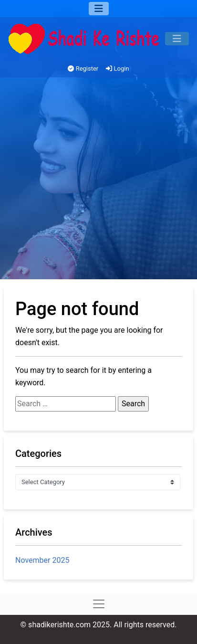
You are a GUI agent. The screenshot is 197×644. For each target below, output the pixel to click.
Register (83, 69)
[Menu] (99, 9)
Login (117, 69)
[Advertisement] (98, 181)
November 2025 (42, 560)
